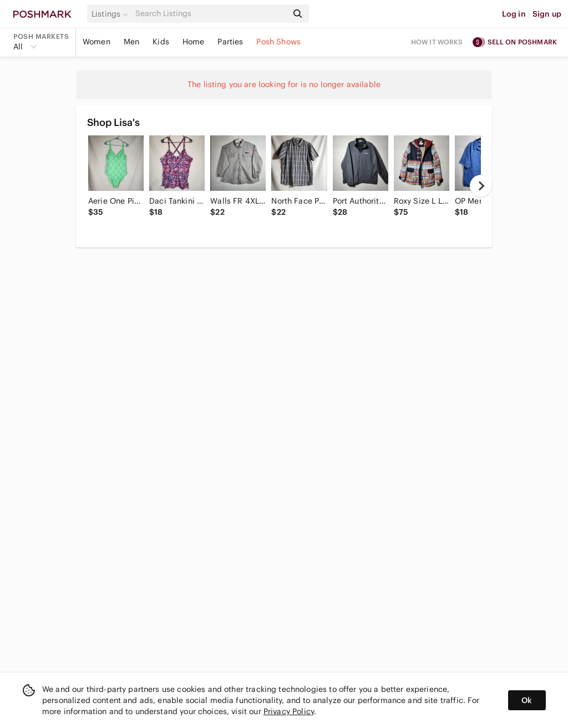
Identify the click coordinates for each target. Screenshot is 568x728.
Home (194, 42)
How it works (437, 42)
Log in (514, 14)
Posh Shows (278, 42)
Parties (230, 42)
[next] (481, 186)
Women (97, 42)
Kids (161, 42)
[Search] (210, 14)
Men (131, 42)
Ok (527, 700)
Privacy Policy (289, 711)
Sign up (547, 14)
